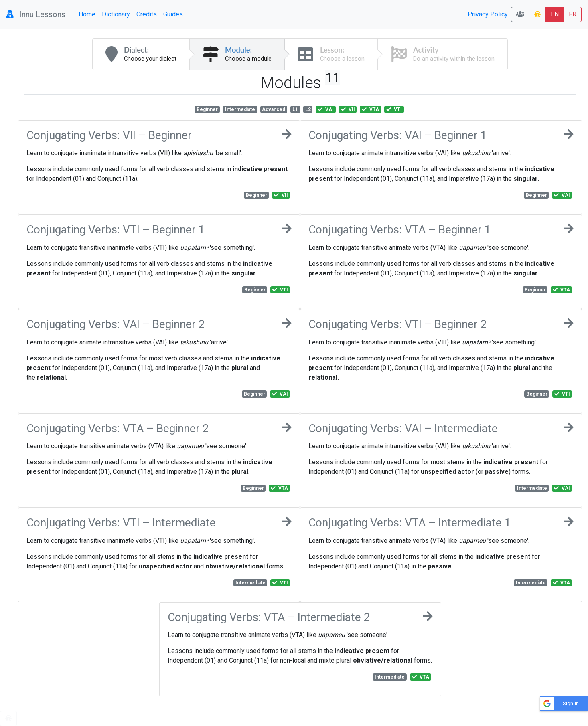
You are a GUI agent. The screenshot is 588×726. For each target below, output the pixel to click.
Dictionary (116, 14)
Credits (147, 14)
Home (87, 14)
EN (555, 14)
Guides (173, 14)
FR (573, 14)
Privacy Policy (488, 14)
